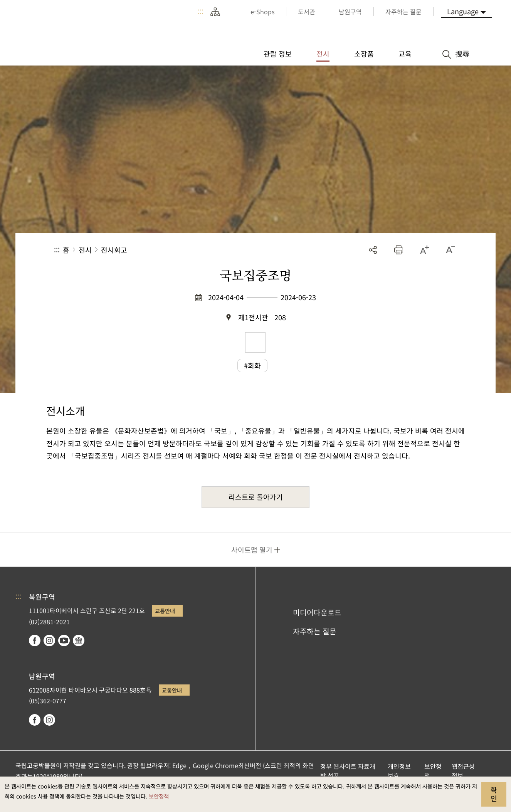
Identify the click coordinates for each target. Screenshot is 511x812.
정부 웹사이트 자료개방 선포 (348, 771)
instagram (49, 641)
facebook (35, 641)
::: (201, 12)
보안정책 (159, 796)
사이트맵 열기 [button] (252, 550)
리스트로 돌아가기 (256, 497)
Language (463, 11)
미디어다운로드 (317, 612)
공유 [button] (373, 250)
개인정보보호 (399, 771)
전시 (85, 250)
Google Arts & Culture (79, 641)
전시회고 (114, 250)
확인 (494, 794)
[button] (399, 250)
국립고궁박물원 (73, 31)
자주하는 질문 (315, 631)
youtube (64, 641)
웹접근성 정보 (463, 771)
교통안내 (165, 611)
